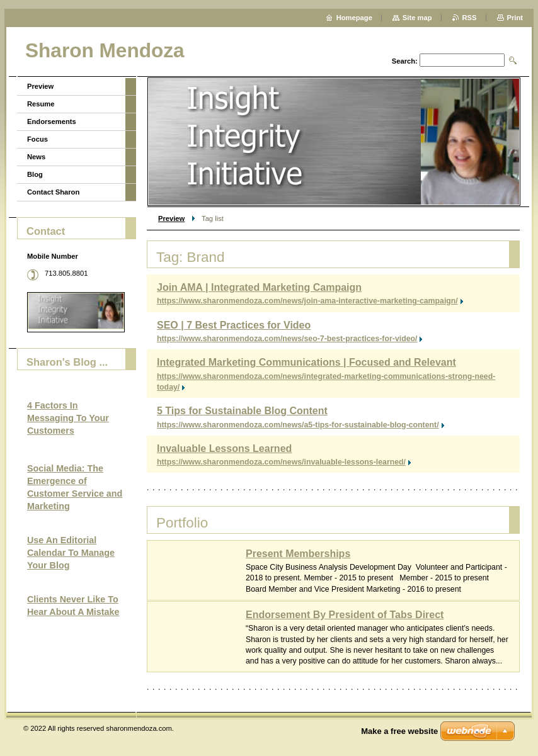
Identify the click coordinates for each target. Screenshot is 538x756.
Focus (37, 139)
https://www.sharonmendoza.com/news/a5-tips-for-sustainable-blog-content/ (298, 425)
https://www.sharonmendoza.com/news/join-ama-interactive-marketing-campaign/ (307, 301)
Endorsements (52, 121)
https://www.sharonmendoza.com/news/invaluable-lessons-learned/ (281, 462)
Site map (417, 18)
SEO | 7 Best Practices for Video (234, 325)
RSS (470, 18)
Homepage (354, 18)
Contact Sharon (53, 192)
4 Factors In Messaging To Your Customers (68, 418)
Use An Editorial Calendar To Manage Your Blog (71, 553)
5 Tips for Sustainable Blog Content (242, 411)
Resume (41, 104)
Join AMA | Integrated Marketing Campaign (259, 287)
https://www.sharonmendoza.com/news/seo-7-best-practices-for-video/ (287, 339)
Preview (171, 218)
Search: (405, 61)
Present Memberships (298, 554)
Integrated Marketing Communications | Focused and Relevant (306, 362)
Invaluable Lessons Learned (224, 449)
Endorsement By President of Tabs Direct (345, 615)
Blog (35, 174)
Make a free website (399, 731)
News (36, 157)
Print (515, 18)
